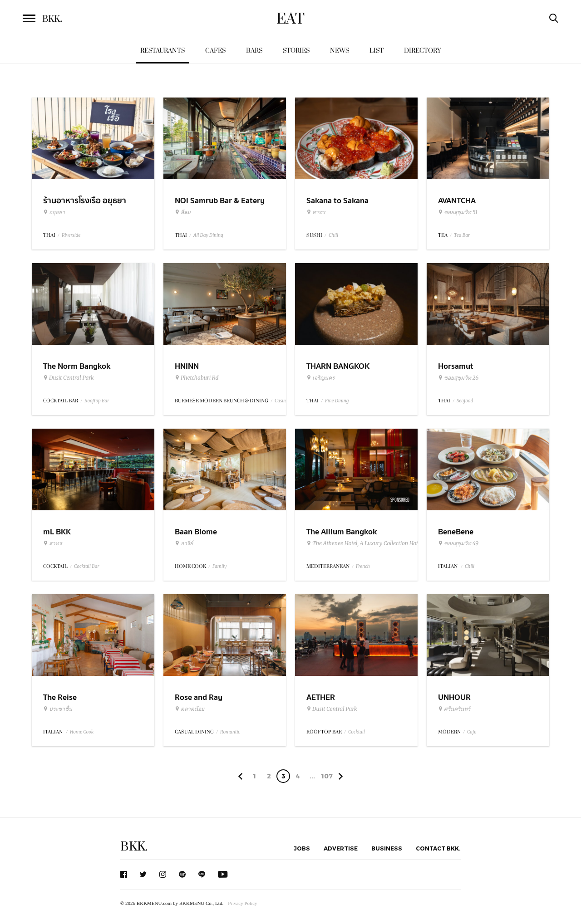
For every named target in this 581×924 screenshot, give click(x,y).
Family (219, 566)
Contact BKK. (438, 848)
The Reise (60, 697)
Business (387, 848)
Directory (423, 51)
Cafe (472, 732)
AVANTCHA (457, 201)
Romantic (230, 732)
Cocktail (357, 732)
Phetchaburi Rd (197, 378)
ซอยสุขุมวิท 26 (458, 378)
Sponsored (400, 500)
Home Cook (82, 732)
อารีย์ (184, 543)
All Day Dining (208, 235)
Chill (333, 235)
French (363, 566)
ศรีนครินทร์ (454, 709)
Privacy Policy (242, 903)
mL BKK (57, 532)
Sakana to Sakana (337, 201)
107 (327, 776)
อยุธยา (54, 212)
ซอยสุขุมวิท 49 (458, 543)
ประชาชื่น (58, 709)
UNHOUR (454, 697)
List (377, 51)
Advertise (341, 848)
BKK (52, 19)
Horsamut (456, 366)
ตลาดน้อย (190, 709)
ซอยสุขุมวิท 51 (458, 212)
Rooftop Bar (97, 401)
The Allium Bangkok (342, 532)
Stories (296, 51)
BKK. (134, 847)
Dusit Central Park (69, 378)
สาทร (316, 212)
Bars (254, 51)
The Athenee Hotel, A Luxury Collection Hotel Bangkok (376, 543)
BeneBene (456, 532)
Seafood (465, 401)
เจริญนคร (320, 378)
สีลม (183, 212)
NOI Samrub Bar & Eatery (220, 201)
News (340, 51)
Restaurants (162, 51)
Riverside (71, 235)
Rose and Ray (199, 697)
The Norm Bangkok (77, 366)
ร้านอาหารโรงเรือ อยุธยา (85, 201)
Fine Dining (337, 401)
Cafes (215, 51)
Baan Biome (196, 532)
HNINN (187, 366)
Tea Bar (462, 235)
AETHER (321, 697)
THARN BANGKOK (338, 366)
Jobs (302, 848)
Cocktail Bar (86, 566)
